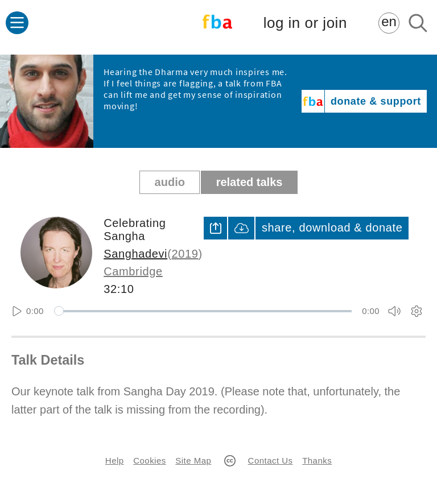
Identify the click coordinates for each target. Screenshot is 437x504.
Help (115, 460)
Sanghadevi (135, 254)
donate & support (376, 101)
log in (305, 23)
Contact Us (271, 460)
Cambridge (133, 271)
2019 (185, 254)
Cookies (149, 460)
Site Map (193, 460)
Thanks (317, 460)
